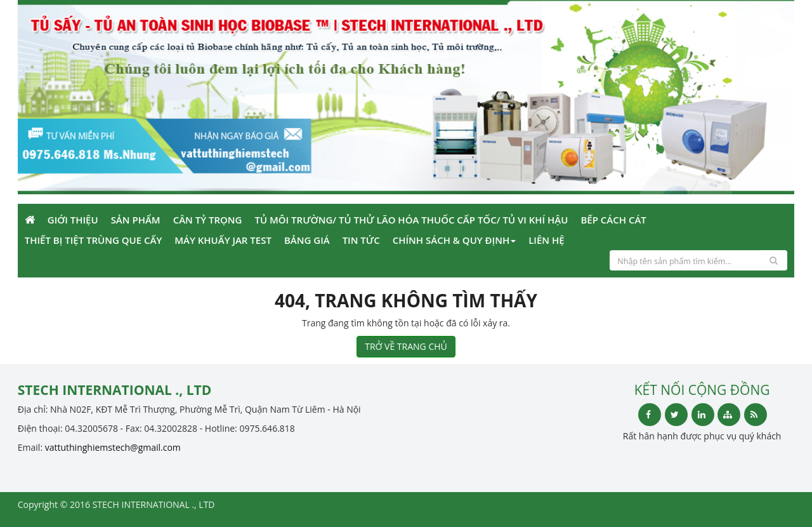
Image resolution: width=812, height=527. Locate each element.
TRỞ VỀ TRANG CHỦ (406, 346)
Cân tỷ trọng (208, 220)
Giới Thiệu (73, 220)
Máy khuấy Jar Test (223, 240)
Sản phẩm (136, 220)
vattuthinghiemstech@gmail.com (113, 447)
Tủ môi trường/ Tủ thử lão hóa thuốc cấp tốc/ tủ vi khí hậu (411, 220)
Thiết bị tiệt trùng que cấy (93, 240)
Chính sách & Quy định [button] (454, 240)
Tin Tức (361, 240)
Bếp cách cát (613, 220)
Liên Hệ (546, 240)
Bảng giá (307, 240)
